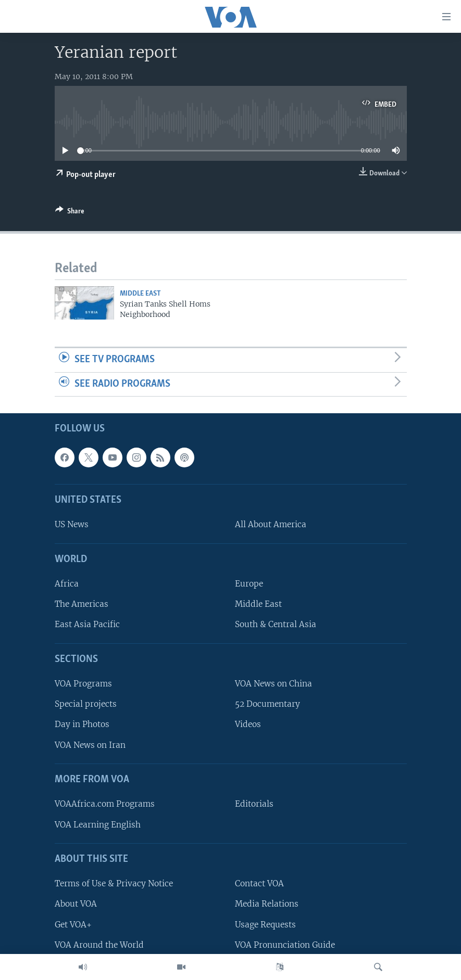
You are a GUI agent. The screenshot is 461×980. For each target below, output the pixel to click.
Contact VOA (259, 884)
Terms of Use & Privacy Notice (114, 884)
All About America (271, 525)
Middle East (140, 294)
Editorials (254, 804)
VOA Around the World (99, 945)
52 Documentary (267, 704)
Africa (67, 584)
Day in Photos (82, 725)
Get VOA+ (73, 925)
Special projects (86, 704)
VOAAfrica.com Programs (105, 804)
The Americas (82, 604)
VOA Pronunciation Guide (285, 945)
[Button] (70, 213)
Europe (249, 584)
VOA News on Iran (90, 745)
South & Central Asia (276, 625)
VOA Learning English (98, 825)
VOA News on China (273, 684)
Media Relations (267, 904)
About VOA (76, 904)
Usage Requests (265, 925)
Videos (248, 725)
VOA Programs (83, 684)
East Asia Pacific (87, 625)
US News (72, 525)
